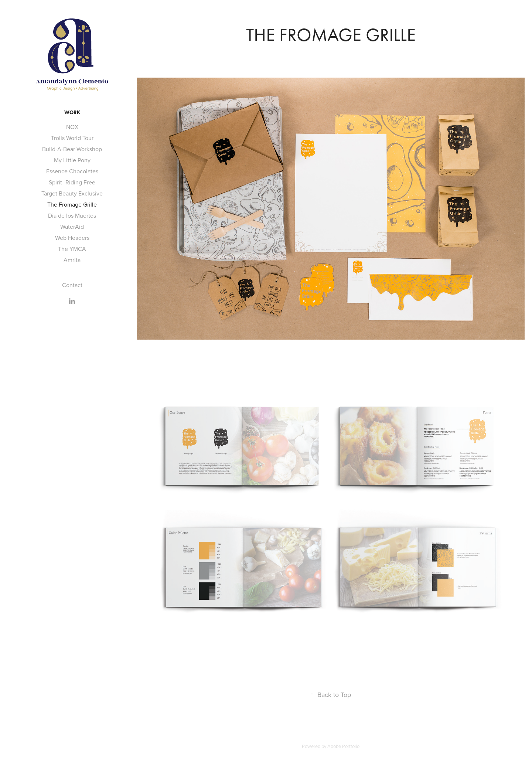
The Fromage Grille (72, 204)
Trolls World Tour (72, 138)
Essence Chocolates (72, 171)
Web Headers (72, 238)
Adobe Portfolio (343, 746)
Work (72, 113)
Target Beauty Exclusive (72, 193)
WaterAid (72, 227)
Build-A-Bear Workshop (72, 149)
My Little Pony (72, 160)
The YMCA (72, 249)
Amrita (72, 260)
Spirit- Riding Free (72, 182)
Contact (72, 285)
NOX (72, 127)
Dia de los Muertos (72, 215)
